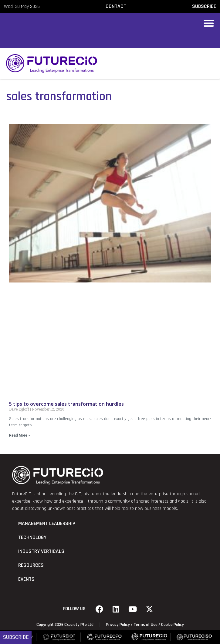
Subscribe (16, 637)
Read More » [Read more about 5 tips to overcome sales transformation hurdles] (20, 435)
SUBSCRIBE (204, 6)
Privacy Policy (118, 625)
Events (26, 579)
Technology (32, 537)
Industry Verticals (41, 551)
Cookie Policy (173, 625)
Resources (31, 565)
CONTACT (116, 6)
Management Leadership (47, 523)
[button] (209, 23)
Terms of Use (146, 625)
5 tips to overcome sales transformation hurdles (66, 404)
